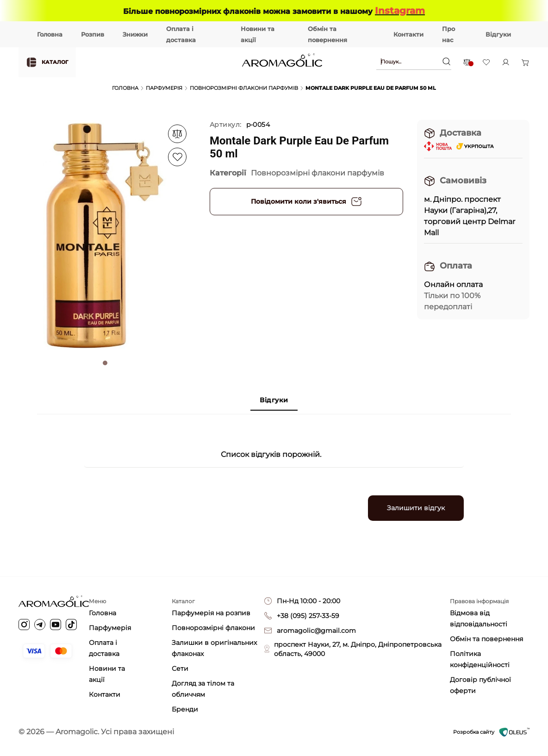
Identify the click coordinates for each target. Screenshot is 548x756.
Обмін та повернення (486, 639)
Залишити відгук (416, 508)
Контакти (408, 34)
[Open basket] (526, 62)
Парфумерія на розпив (211, 613)
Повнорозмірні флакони (213, 628)
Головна (50, 34)
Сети (180, 669)
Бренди (185, 709)
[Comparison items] (467, 62)
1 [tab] (105, 363)
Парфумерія (164, 88)
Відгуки (498, 34)
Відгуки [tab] (274, 400)
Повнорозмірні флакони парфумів (244, 88)
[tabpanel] (105, 236)
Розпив (93, 34)
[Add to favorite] (177, 134)
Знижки (135, 34)
